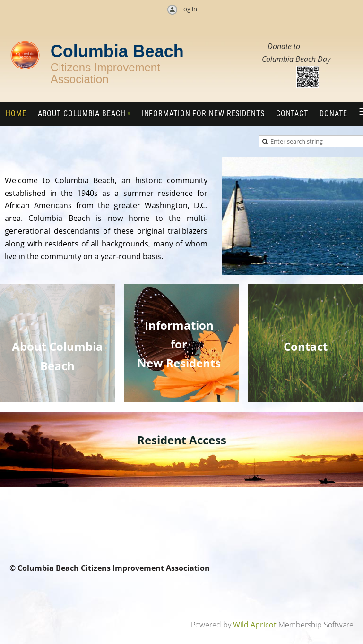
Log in (189, 9)
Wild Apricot (255, 625)
